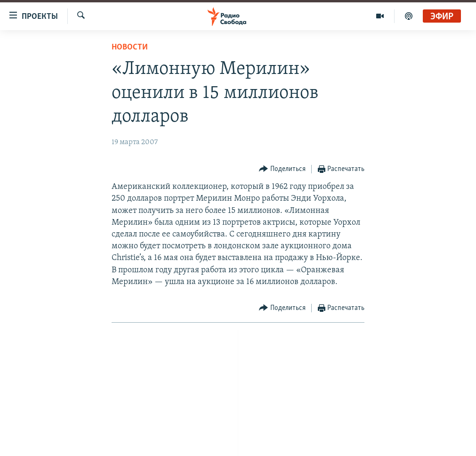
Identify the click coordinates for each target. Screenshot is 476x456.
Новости (130, 47)
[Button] (282, 169)
